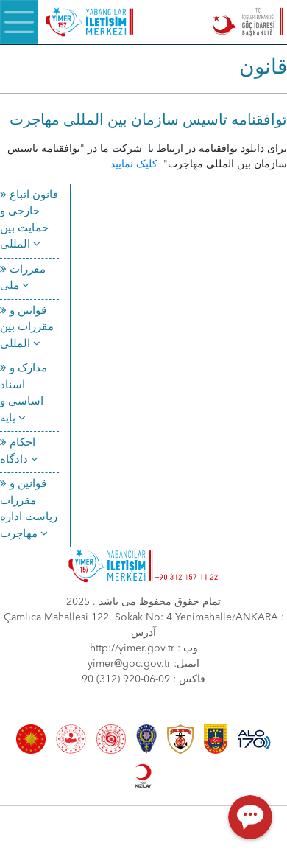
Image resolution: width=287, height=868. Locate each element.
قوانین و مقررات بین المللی (27, 328)
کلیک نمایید (135, 164)
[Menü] (19, 22)
